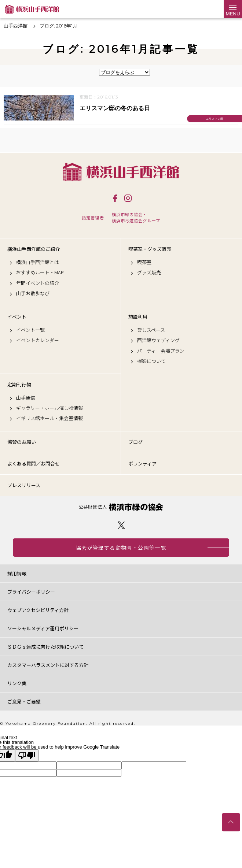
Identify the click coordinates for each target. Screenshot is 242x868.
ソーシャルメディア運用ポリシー (43, 628)
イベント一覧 (30, 330)
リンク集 (17, 683)
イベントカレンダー (38, 340)
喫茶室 (144, 262)
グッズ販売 (149, 272)
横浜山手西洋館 (121, 172)
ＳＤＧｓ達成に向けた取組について (45, 647)
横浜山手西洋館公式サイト (32, 9)
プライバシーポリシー (31, 592)
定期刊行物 (19, 385)
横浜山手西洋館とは (38, 262)
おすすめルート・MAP (40, 272)
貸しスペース (151, 330)
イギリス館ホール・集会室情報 (49, 418)
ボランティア (142, 463)
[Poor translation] (27, 755)
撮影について (151, 361)
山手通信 (26, 398)
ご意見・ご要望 (24, 702)
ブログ (135, 442)
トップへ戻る (231, 822)
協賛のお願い (22, 442)
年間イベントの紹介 (38, 283)
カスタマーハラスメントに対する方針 (48, 665)
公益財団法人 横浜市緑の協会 (121, 507)
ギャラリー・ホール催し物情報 (49, 408)
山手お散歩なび (33, 293)
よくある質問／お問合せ (34, 463)
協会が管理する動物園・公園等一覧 (121, 548)
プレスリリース (24, 485)
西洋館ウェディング (158, 340)
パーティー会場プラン (161, 351)
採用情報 (17, 573)
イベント (17, 317)
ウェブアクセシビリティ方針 (38, 610)
